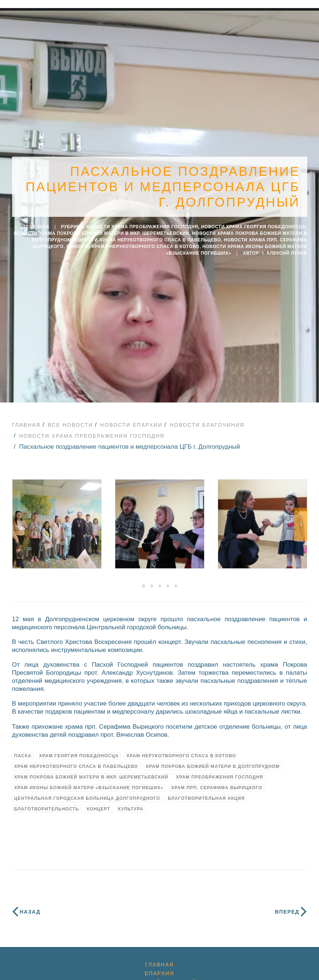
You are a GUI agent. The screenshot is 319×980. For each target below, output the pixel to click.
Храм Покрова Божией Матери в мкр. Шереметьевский (91, 772)
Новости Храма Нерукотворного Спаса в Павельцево (148, 238)
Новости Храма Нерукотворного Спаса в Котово (133, 244)
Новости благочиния (207, 420)
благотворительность (47, 804)
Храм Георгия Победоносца (79, 751)
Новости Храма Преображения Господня (142, 225)
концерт (98, 804)
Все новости (70, 420)
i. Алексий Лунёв (285, 251)
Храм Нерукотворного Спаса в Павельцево (76, 762)
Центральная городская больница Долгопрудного (87, 794)
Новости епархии (131, 420)
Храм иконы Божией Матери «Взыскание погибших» (89, 783)
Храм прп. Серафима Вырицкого (217, 783)
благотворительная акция (206, 794)
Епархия (159, 969)
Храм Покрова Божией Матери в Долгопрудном (213, 762)
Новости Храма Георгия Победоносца (253, 225)
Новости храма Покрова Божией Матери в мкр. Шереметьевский (102, 231)
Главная (26, 420)
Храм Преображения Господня (220, 772)
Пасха (23, 751)
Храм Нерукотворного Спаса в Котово (181, 751)
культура (131, 804)
